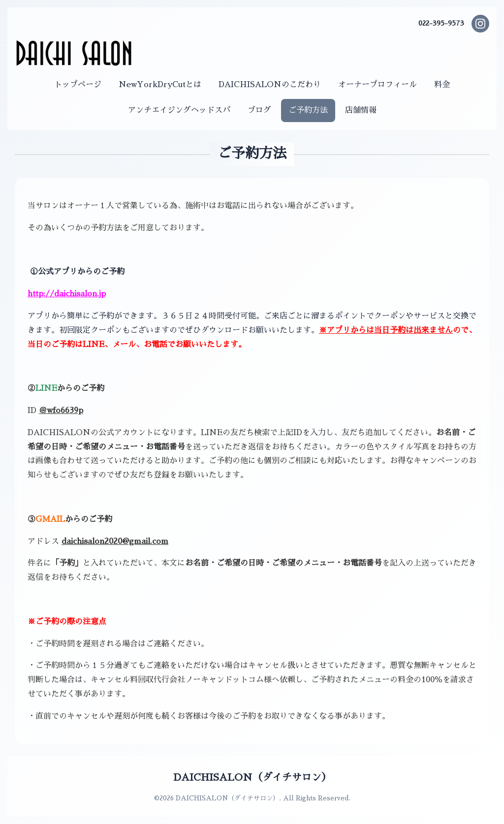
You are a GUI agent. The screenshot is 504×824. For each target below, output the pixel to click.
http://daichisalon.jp (67, 294)
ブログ (259, 110)
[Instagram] (480, 24)
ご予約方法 (308, 110)
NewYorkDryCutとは (160, 85)
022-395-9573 (441, 23)
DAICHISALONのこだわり (270, 85)
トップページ (78, 85)
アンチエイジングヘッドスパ (179, 110)
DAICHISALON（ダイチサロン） (252, 777)
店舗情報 (361, 110)
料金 (442, 85)
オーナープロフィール (378, 85)
